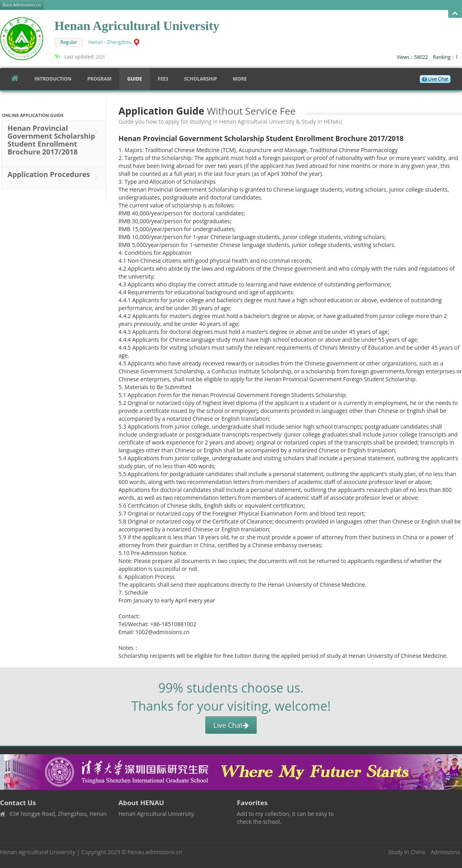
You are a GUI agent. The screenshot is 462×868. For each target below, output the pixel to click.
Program (99, 79)
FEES (163, 79)
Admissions (445, 852)
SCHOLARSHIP (200, 79)
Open (455, 14)
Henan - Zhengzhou (110, 42)
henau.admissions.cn (155, 852)
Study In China (407, 852)
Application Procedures (54, 178)
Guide (134, 79)
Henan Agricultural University (38, 852)
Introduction (53, 79)
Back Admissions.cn (22, 5)
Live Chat (231, 725)
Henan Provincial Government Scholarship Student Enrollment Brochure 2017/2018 (54, 143)
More (240, 79)
